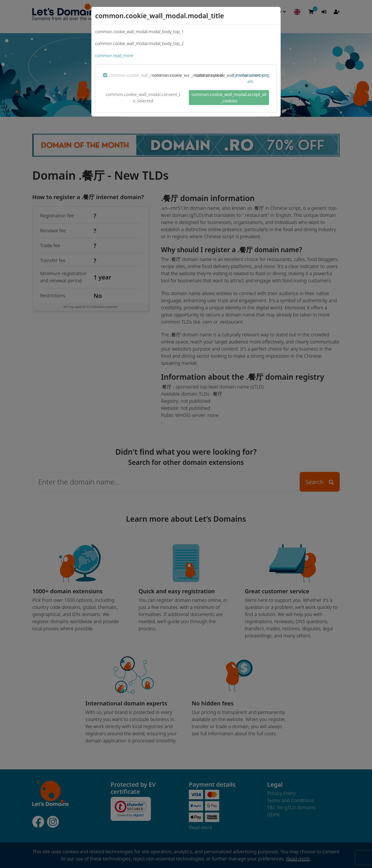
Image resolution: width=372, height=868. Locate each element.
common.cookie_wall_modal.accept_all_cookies (229, 97)
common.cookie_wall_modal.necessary (145, 75)
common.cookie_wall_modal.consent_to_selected (143, 97)
